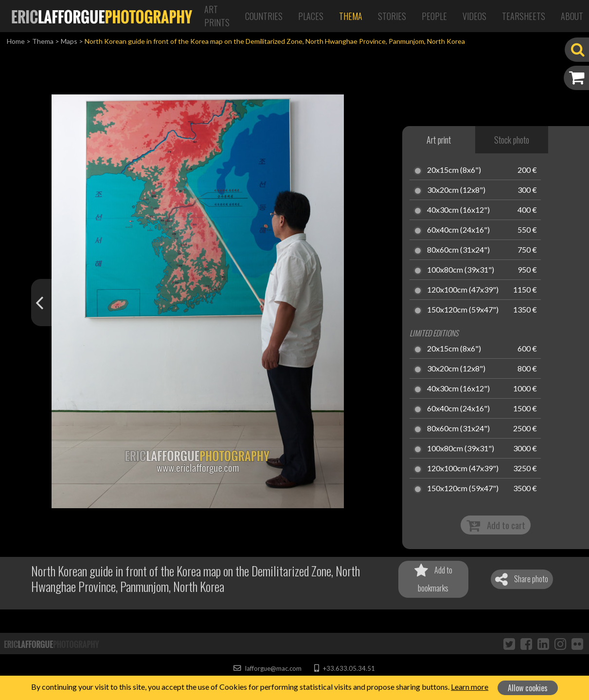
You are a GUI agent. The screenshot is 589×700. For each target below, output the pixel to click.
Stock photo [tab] (512, 140)
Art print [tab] (439, 140)
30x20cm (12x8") (456, 190)
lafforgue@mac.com (268, 668)
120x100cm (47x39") (463, 290)
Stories (392, 16)
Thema (351, 16)
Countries (264, 16)
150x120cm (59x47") (463, 310)
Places (311, 16)
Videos (474, 16)
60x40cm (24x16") (458, 230)
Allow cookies (528, 688)
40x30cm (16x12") (458, 210)
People (434, 16)
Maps (69, 41)
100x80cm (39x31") (461, 270)
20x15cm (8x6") (454, 170)
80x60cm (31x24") (458, 250)
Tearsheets (524, 16)
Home (16, 41)
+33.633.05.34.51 (345, 668)
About (572, 16)
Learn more (470, 687)
